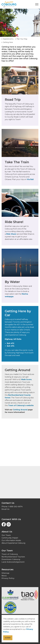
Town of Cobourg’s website (21, 405)
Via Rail (30, 179)
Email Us (5, 509)
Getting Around (20, 410)
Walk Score (26, 379)
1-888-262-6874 (15, 507)
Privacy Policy (8, 578)
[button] (20, 601)
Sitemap (5, 573)
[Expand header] (37, 4)
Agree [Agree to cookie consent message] (8, 638)
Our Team (6, 535)
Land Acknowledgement (13, 562)
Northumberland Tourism (14, 557)
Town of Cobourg (10, 554)
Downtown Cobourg (11, 559)
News (4, 576)
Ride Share (11, 234)
